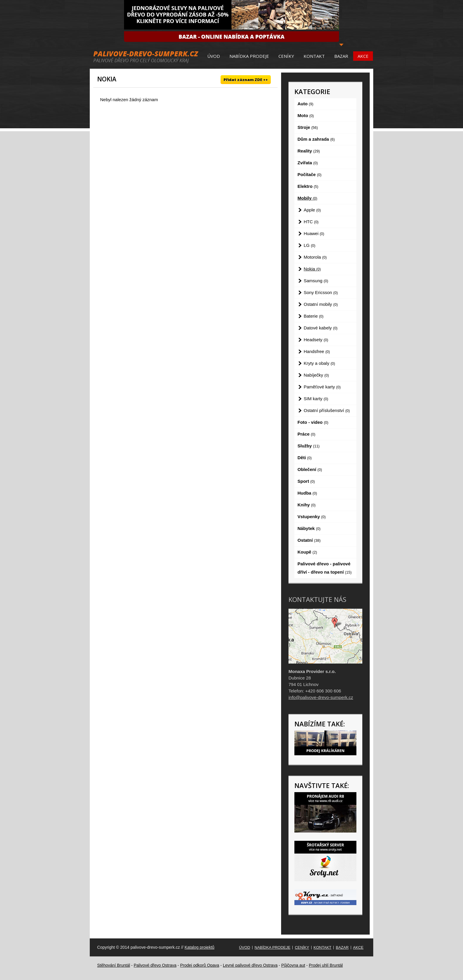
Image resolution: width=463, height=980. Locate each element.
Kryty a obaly (319, 363)
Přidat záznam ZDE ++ (246, 80)
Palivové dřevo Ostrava (155, 965)
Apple (312, 210)
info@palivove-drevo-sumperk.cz (321, 697)
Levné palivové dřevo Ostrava (250, 965)
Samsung (316, 281)
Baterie (314, 316)
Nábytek (309, 528)
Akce (363, 56)
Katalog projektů (199, 947)
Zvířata (308, 163)
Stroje (308, 127)
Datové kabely (321, 328)
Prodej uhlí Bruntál (326, 965)
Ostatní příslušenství (327, 410)
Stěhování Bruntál (114, 965)
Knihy (307, 505)
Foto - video (313, 422)
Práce (307, 434)
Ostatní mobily (321, 304)
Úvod (214, 56)
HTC (311, 222)
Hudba (307, 493)
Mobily (308, 198)
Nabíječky (316, 375)
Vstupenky (312, 517)
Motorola (315, 257)
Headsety (316, 340)
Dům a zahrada (316, 139)
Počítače (310, 174)
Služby (309, 446)
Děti (305, 458)
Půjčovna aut (293, 965)
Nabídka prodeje (249, 56)
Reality (309, 151)
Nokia (312, 269)
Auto (306, 104)
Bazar (341, 56)
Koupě (307, 552)
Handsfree (317, 351)
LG (310, 245)
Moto (306, 115)
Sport (306, 481)
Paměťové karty (322, 387)
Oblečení (310, 469)
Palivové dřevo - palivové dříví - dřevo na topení (325, 568)
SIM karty (316, 399)
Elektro (308, 186)
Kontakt (314, 56)
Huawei (314, 233)
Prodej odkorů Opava (200, 965)
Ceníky (286, 56)
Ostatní (309, 540)
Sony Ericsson (321, 292)
